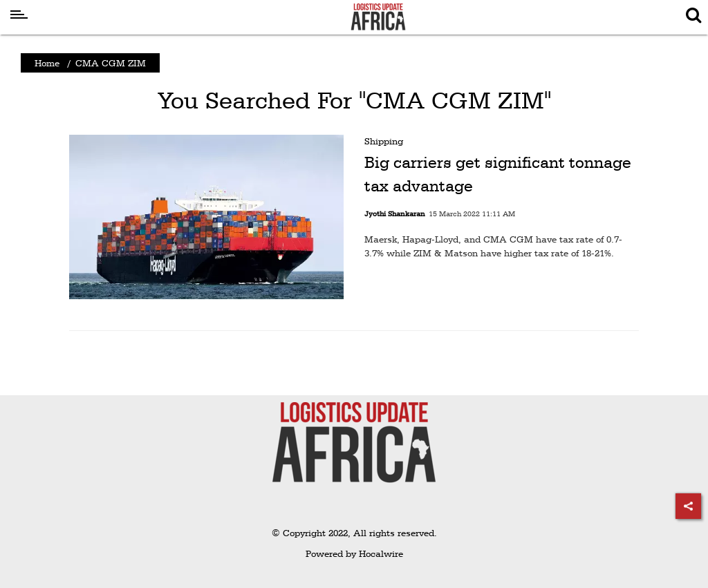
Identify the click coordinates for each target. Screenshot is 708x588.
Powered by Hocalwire (354, 553)
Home (47, 63)
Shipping (384, 141)
